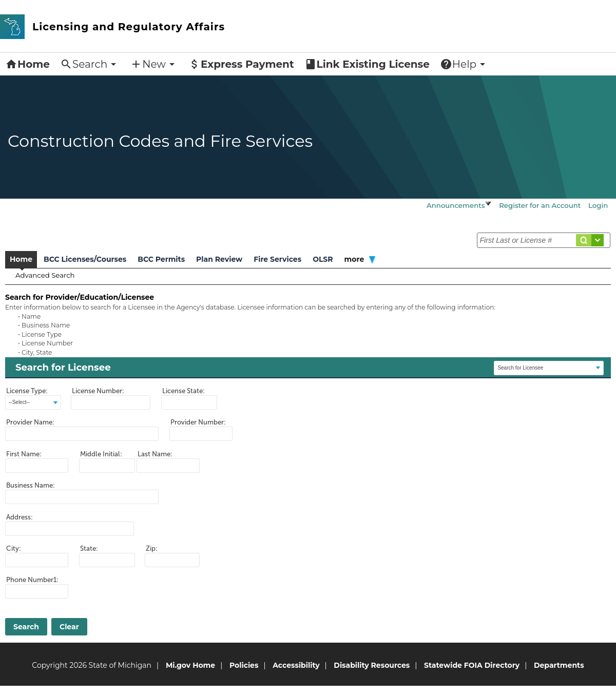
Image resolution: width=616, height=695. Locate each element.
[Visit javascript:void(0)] (488, 205)
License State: (184, 391)
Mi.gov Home (190, 665)
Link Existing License (367, 64)
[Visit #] (598, 240)
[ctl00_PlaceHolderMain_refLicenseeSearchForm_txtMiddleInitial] (107, 466)
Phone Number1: (32, 580)
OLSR (323, 259)
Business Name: (31, 485)
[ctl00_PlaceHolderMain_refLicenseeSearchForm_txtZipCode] (172, 560)
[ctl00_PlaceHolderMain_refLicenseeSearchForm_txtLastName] (168, 466)
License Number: (98, 391)
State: (89, 548)
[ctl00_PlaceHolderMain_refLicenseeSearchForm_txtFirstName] (37, 466)
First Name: (24, 454)
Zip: (152, 548)
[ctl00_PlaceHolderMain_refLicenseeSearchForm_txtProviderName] (82, 434)
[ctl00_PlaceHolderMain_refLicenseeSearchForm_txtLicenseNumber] (111, 402)
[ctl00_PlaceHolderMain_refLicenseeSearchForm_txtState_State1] (107, 560)
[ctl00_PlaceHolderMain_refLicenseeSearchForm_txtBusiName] (82, 497)
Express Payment (241, 64)
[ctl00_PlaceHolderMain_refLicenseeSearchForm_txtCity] (37, 560)
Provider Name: (30, 422)
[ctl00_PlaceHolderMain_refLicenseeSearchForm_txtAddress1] (70, 529)
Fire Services (277, 259)
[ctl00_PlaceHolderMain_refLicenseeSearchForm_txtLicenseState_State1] (189, 402)
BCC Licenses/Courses (85, 259)
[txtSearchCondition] (544, 240)
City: (14, 548)
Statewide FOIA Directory (472, 665)
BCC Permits (161, 259)
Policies (244, 665)
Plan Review (219, 259)
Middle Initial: (101, 454)
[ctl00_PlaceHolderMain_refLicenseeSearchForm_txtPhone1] (37, 591)
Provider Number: (198, 422)
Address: (20, 517)
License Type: (27, 391)
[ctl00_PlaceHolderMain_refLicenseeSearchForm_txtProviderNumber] (201, 434)
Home (27, 64)
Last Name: (155, 454)
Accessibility (296, 665)
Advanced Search (45, 275)
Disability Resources (372, 665)
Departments (559, 665)
